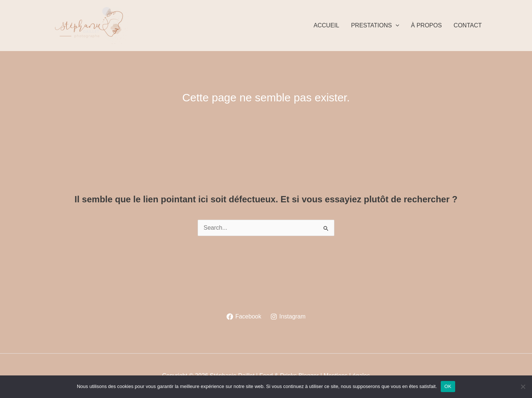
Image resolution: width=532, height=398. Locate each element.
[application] (396, 26)
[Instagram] (288, 317)
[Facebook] (244, 317)
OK (448, 386)
